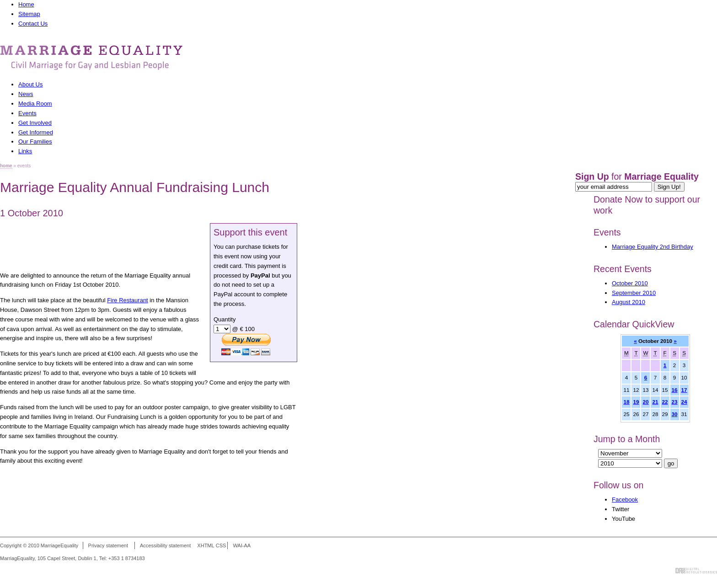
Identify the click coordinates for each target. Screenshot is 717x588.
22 (665, 402)
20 (645, 402)
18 (626, 402)
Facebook (625, 500)
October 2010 (630, 283)
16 (675, 390)
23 (675, 402)
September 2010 (634, 293)
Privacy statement (108, 545)
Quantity (225, 319)
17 (684, 390)
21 (655, 402)
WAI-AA (242, 545)
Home (26, 4)
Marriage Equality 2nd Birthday (653, 247)
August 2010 (629, 302)
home (6, 166)
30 (675, 414)
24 (684, 402)
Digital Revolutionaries (696, 571)
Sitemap (29, 14)
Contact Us (33, 24)
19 (636, 402)
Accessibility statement (165, 545)
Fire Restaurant (128, 300)
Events (607, 232)
